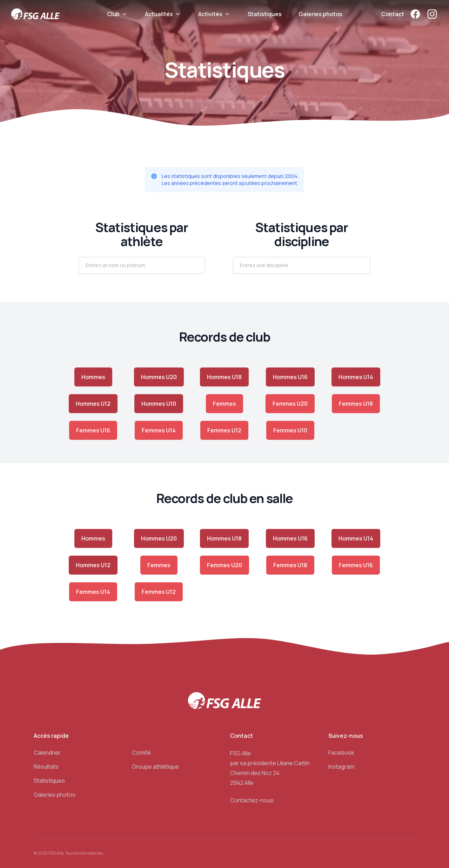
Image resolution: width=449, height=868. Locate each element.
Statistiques (265, 14)
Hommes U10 (159, 404)
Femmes (224, 404)
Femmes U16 (93, 430)
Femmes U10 (290, 430)
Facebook (341, 753)
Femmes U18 (356, 404)
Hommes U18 (224, 377)
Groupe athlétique (155, 767)
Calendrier (47, 753)
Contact (393, 14)
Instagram (341, 767)
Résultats (46, 767)
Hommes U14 (356, 377)
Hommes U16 (290, 377)
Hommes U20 (159, 377)
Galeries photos (320, 14)
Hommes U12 (93, 404)
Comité (141, 753)
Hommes (93, 377)
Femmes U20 (290, 404)
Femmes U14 (159, 430)
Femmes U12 (224, 430)
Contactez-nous (252, 800)
